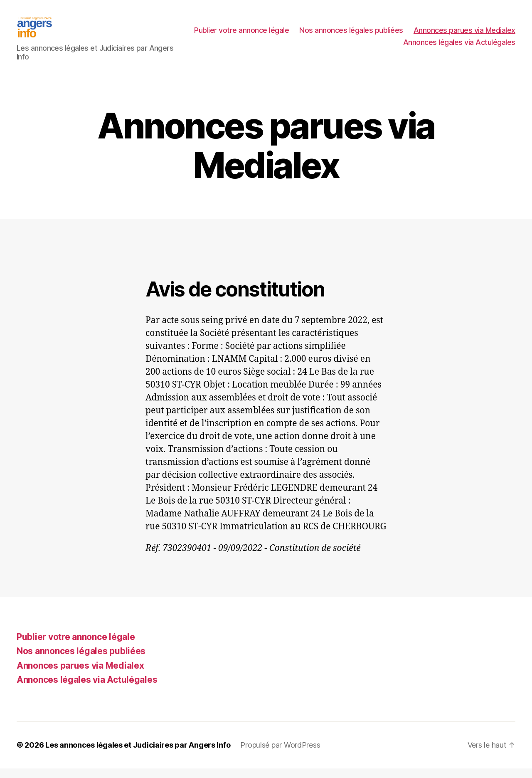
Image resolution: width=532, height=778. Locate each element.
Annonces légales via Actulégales (459, 47)
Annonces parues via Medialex (342, 47)
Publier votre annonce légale (354, 35)
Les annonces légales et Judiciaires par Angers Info (138, 755)
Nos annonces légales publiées (463, 35)
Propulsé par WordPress (280, 755)
